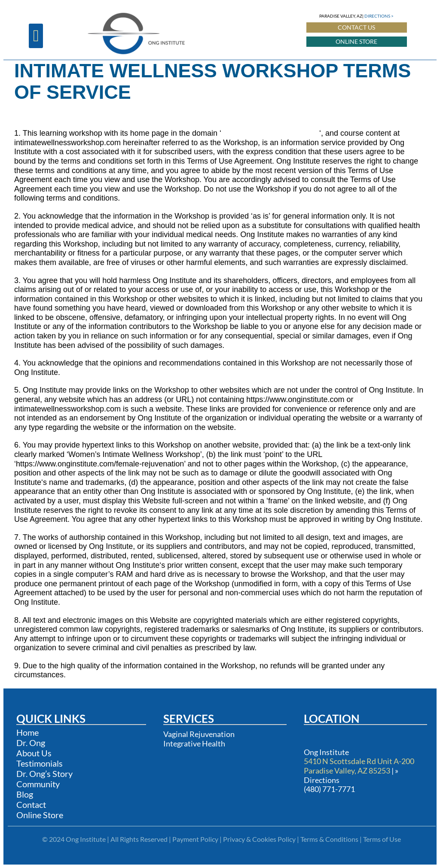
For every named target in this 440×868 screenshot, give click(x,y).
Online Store (40, 815)
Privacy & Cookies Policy (259, 839)
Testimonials (40, 763)
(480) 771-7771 (329, 789)
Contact (31, 804)
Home (27, 732)
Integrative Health (194, 743)
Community (38, 784)
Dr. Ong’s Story (44, 774)
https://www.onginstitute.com (270, 133)
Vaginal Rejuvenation (199, 734)
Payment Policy (195, 839)
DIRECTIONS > (379, 16)
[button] (36, 36)
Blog (25, 794)
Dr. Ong (31, 743)
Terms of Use (382, 839)
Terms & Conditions (329, 839)
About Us (34, 753)
